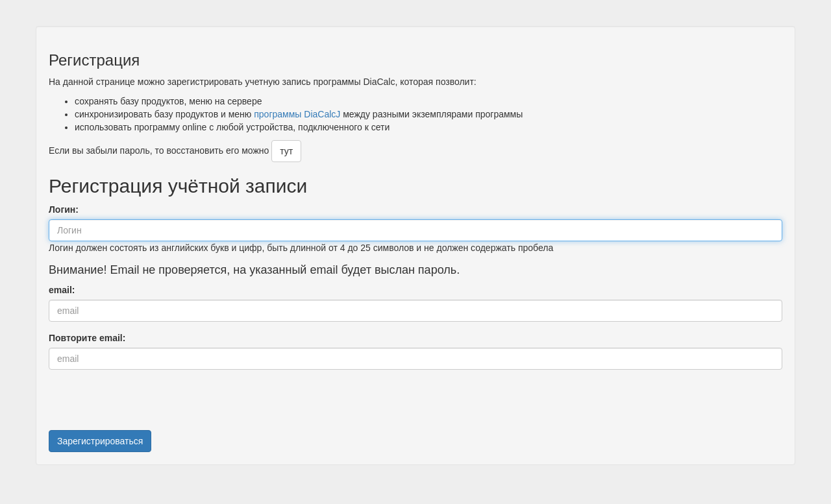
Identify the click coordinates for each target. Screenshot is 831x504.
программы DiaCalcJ (297, 114)
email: (62, 290)
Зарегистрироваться (100, 441)
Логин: (64, 210)
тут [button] (286, 151)
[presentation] (147, 405)
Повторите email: (87, 338)
